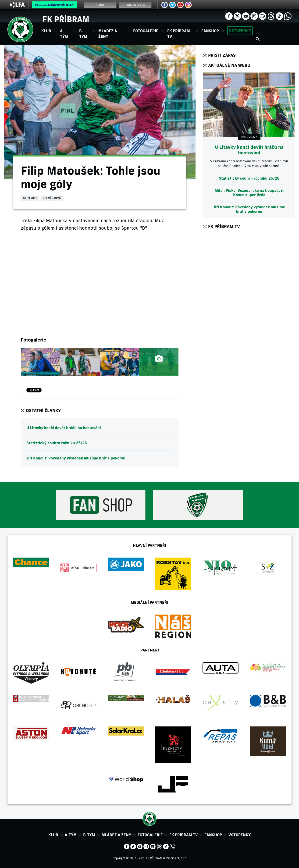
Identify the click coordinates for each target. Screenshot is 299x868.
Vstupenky (240, 31)
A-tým (71, 835)
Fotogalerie (146, 31)
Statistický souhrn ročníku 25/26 (57, 443)
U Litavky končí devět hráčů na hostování (64, 428)
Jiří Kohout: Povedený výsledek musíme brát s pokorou (76, 458)
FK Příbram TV (179, 34)
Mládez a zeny (116, 835)
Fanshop (210, 31)
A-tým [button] (64, 34)
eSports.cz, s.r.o (176, 858)
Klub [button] (46, 31)
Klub (53, 835)
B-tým (89, 835)
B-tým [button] (83, 34)
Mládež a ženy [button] (108, 34)
